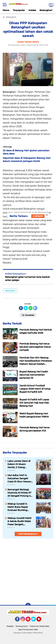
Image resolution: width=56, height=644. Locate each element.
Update (38, 216)
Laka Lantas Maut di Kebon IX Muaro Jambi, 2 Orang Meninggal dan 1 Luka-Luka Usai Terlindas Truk (20, 464)
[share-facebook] (21, 308)
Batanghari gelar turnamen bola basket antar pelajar (27, 279)
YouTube (41, 620)
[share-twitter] (26, 308)
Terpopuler (19, 10)
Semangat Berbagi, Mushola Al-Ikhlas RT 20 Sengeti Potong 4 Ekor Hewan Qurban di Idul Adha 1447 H (20, 493)
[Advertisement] (28, 570)
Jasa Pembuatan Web (28, 630)
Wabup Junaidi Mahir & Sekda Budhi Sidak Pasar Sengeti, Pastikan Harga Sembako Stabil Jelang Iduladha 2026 (20, 521)
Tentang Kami (22, 626)
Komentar (28, 315)
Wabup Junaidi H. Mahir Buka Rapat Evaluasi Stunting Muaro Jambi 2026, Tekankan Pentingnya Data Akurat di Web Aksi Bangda (20, 507)
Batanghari (46, 10)
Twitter (35, 620)
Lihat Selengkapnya (28, 534)
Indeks (32, 10)
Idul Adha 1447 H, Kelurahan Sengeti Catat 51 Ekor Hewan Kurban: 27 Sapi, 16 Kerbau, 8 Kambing (19, 478)
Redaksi (10, 626)
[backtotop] (28, 606)
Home (6, 10)
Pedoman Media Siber (40, 626)
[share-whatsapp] (30, 308)
